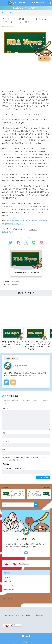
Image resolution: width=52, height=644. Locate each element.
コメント (6, 408)
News (16, 284)
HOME (26, 636)
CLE (10, 284)
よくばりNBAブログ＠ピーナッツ (26, 3)
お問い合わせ (7, 598)
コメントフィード (10, 586)
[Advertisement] (26, 75)
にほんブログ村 (8, 232)
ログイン (7, 578)
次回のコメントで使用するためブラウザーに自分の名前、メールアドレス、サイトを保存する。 (26, 459)
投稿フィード (8, 582)
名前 (5, 433)
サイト (5, 450)
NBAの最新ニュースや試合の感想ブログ (26, 8)
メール (6, 441)
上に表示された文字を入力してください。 (17, 468)
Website (13, 386)
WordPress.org (9, 590)
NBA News (15, 281)
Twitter (6, 386)
